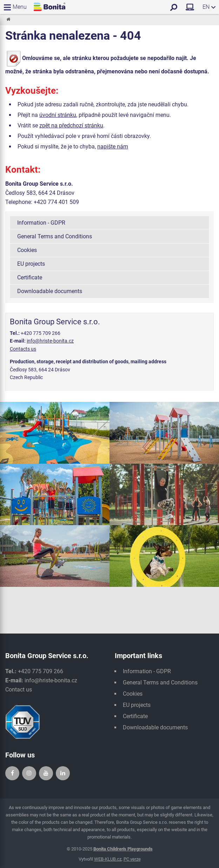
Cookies (27, 250)
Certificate (30, 277)
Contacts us (23, 349)
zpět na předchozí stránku (71, 125)
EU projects (31, 264)
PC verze (132, 859)
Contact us (19, 690)
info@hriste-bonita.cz (50, 341)
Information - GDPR (41, 223)
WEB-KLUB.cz (108, 859)
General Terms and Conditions (55, 236)
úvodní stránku (58, 115)
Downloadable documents (50, 291)
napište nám (113, 147)
